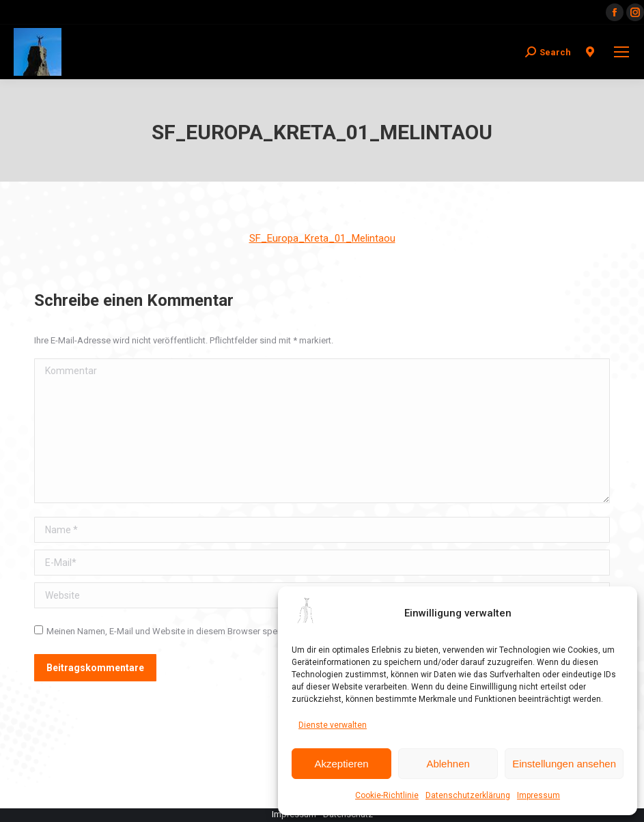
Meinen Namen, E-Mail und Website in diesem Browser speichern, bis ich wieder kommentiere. (231, 631)
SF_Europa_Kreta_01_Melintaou (322, 238)
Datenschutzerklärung (468, 795)
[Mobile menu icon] (621, 52)
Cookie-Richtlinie (387, 795)
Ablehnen (448, 764)
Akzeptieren (341, 764)
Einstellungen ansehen (564, 764)
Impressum (538, 795)
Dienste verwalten (333, 725)
